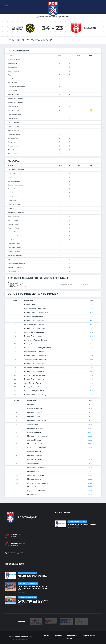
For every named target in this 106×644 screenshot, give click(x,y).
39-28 (90, 456)
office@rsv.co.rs (16, 545)
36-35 (92, 383)
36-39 (90, 475)
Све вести (59, 636)
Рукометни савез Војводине (17, 636)
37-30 (90, 463)
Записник (87, 285)
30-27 (90, 487)
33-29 (92, 363)
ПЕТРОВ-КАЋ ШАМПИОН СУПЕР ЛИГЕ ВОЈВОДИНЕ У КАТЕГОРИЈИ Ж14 (33, 588)
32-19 (90, 495)
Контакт (70, 639)
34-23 (92, 371)
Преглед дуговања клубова (82, 525)
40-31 (90, 428)
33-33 (90, 440)
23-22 (92, 309)
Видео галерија (89, 636)
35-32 (92, 305)
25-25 (90, 460)
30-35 (92, 332)
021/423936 (14, 537)
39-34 (90, 491)
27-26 (90, 483)
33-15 (92, 336)
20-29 (92, 340)
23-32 (92, 367)
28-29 (92, 391)
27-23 (92, 356)
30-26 (92, 379)
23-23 (92, 348)
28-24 (90, 444)
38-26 (92, 344)
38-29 (92, 387)
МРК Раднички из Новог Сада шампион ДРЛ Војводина (33, 601)
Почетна (47, 636)
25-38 (92, 317)
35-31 (90, 448)
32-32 (90, 424)
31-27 (90, 405)
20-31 (92, 360)
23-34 (90, 432)
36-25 (92, 320)
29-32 (90, 452)
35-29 (90, 479)
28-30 (90, 417)
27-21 (92, 328)
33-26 (92, 395)
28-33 (92, 375)
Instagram (22, 553)
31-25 (90, 413)
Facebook (10, 553)
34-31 (90, 409)
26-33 (92, 352)
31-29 (92, 324)
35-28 (90, 471)
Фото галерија (73, 636)
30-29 (92, 313)
